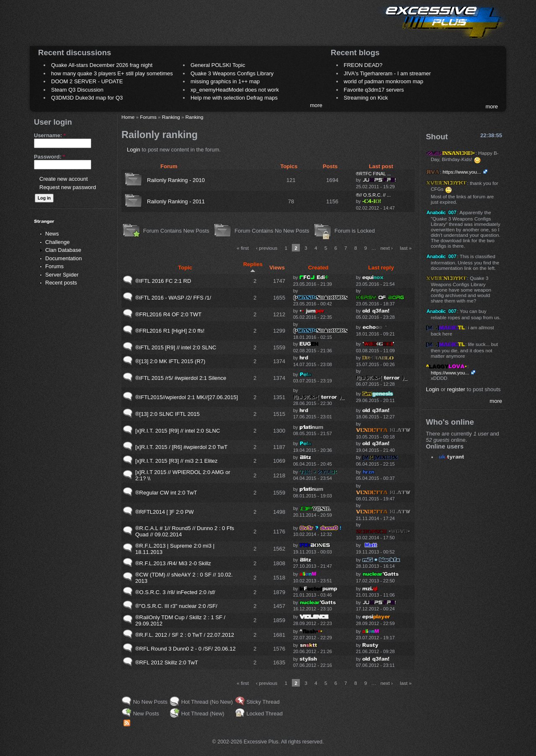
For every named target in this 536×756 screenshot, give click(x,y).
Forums (54, 266)
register (456, 389)
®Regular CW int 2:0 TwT (166, 493)
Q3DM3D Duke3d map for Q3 (87, 98)
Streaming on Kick (366, 98)
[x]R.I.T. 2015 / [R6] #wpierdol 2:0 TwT (181, 447)
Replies (253, 267)
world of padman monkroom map (384, 81)
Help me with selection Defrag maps (234, 98)
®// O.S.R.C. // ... (373, 195)
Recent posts (61, 283)
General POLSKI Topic (218, 65)
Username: (50, 135)
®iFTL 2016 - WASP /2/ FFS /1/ (173, 298)
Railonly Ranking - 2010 (176, 180)
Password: (49, 157)
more (316, 105)
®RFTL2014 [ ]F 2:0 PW (165, 512)
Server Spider (62, 275)
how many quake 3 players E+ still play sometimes (112, 73)
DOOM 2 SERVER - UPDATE (87, 81)
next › (387, 248)
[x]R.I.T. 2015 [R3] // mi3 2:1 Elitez (177, 461)
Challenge (58, 242)
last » (406, 248)
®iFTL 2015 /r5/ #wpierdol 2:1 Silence (181, 378)
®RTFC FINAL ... (374, 174)
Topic (185, 268)
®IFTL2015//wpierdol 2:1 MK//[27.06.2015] (187, 397)
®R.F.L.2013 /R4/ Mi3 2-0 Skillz (173, 563)
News (52, 234)
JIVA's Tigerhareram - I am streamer (387, 73)
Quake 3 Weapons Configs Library (232, 73)
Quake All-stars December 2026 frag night (102, 65)
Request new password (68, 187)
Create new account (64, 179)
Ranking (171, 117)
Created (318, 268)
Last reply (381, 268)
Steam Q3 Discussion (77, 90)
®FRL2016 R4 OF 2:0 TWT (168, 314)
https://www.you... (462, 172)
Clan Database (63, 250)
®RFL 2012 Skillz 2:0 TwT (167, 662)
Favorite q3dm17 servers (374, 90)
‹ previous (267, 248)
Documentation (63, 258)
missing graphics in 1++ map (225, 81)
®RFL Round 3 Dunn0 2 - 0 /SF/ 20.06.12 (186, 649)
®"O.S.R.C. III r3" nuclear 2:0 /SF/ (176, 606)
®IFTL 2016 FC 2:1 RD (163, 281)
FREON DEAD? (363, 65)
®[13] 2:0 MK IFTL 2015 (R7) (170, 361)
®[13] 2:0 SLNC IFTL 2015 (167, 414)
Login (134, 150)
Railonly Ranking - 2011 (176, 201)
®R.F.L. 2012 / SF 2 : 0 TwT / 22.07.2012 (185, 635)
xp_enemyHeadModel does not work (235, 90)
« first (243, 248)
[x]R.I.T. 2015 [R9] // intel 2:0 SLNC (178, 431)
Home (128, 117)
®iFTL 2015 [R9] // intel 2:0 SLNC (176, 347)
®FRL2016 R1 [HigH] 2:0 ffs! (170, 331)
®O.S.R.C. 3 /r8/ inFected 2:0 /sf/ (175, 592)
